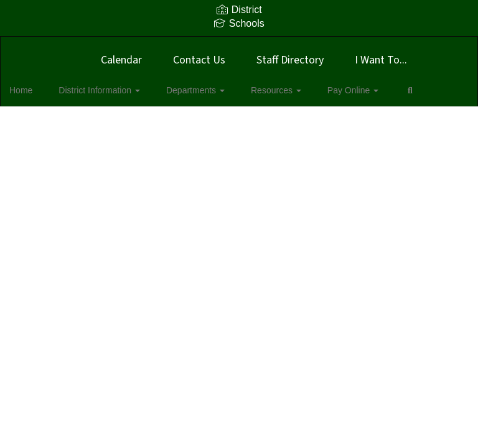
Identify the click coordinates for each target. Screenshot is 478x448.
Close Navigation (62, 126)
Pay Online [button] (342, 90)
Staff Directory (290, 60)
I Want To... (381, 60)
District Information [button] (111, 90)
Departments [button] (200, 90)
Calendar (121, 60)
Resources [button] (273, 90)
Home (40, 90)
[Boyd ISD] (239, 44)
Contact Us (199, 60)
